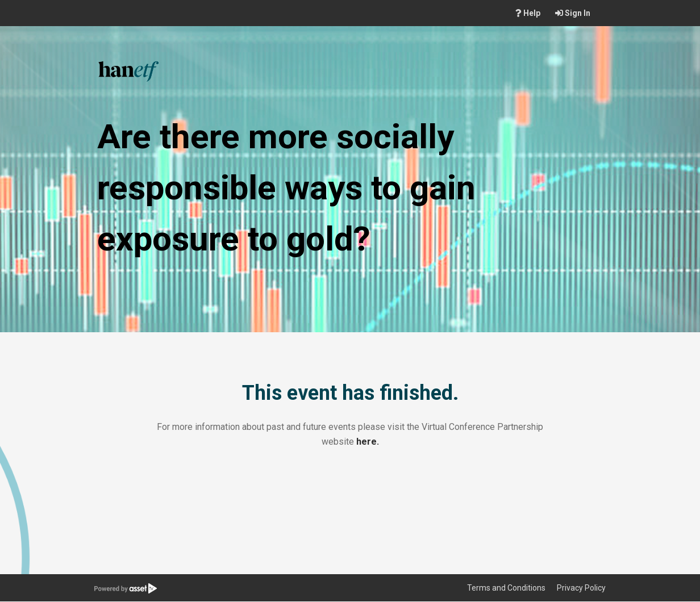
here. (368, 442)
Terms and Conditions (506, 588)
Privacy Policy (581, 588)
